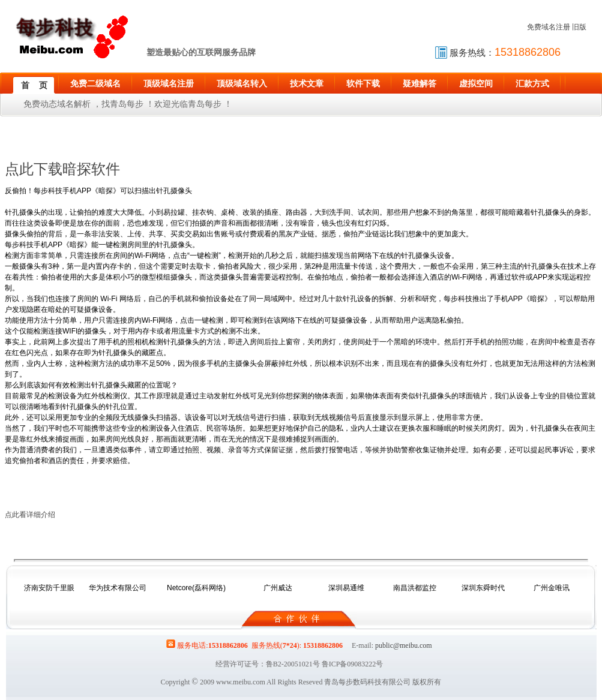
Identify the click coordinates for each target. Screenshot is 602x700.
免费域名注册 (549, 27)
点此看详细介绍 (30, 515)
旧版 (579, 27)
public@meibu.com (404, 645)
